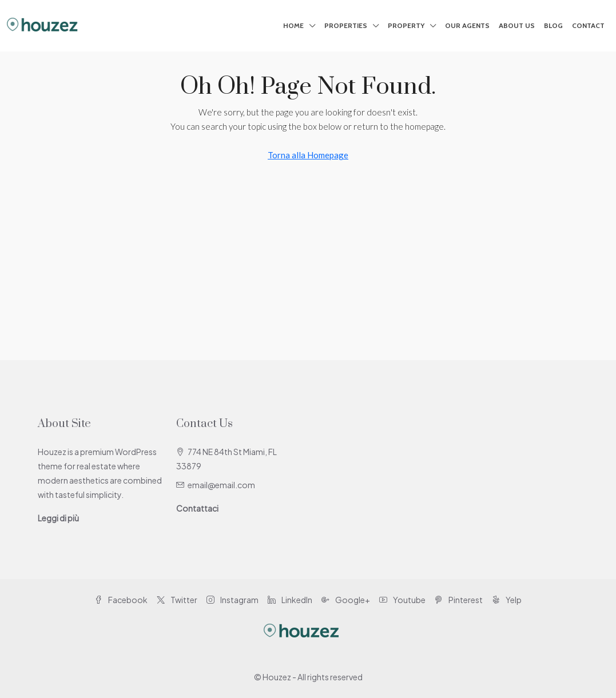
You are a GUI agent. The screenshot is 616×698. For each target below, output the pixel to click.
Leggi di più (58, 518)
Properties (346, 25)
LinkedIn (290, 600)
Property (406, 25)
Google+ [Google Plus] (346, 600)
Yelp (507, 600)
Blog (553, 25)
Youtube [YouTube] (402, 600)
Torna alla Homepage (308, 155)
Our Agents (467, 25)
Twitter (177, 600)
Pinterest (459, 600)
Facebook (121, 600)
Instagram (233, 600)
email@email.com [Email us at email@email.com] (221, 485)
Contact (588, 25)
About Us (517, 25)
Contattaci (197, 508)
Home (293, 25)
